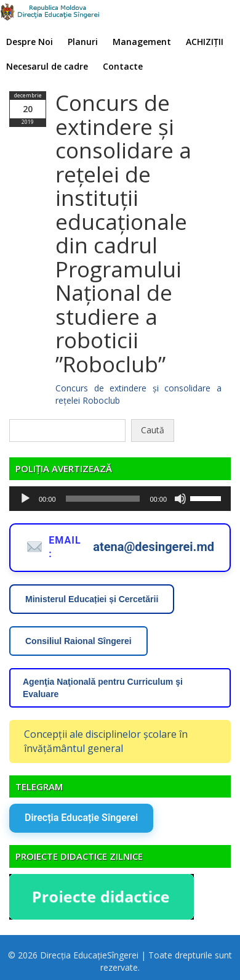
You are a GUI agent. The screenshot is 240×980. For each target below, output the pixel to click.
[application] (120, 499)
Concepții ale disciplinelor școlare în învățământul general (106, 741)
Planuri (83, 42)
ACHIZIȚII (205, 42)
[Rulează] (25, 499)
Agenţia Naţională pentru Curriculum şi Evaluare (103, 688)
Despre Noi (30, 42)
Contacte (123, 66)
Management (142, 42)
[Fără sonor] (180, 499)
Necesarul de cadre (47, 66)
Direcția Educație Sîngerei (81, 818)
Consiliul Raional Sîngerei (78, 641)
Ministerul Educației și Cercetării (92, 599)
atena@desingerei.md (154, 547)
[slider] (103, 499)
